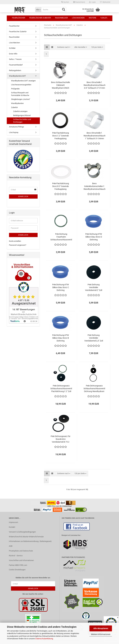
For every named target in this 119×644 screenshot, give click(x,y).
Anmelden (23, 197)
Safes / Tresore (15, 59)
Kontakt (12, 527)
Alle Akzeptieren (101, 628)
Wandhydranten (17, 103)
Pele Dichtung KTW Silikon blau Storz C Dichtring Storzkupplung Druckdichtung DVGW (61, 288)
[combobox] (64, 47)
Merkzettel (105, 2)
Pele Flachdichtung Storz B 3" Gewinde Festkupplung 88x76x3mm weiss (61, 186)
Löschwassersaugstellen (21, 85)
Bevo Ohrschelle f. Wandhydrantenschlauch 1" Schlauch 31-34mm (94, 136)
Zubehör (14, 107)
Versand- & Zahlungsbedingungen (22, 532)
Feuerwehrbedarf (16, 65)
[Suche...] (38, 10)
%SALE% (104, 18)
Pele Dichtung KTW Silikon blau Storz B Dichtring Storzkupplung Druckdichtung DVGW (61, 338)
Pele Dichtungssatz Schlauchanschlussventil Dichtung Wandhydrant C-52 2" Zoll (94, 389)
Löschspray (14, 132)
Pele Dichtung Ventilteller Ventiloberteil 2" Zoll (94, 287)
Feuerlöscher (19, 18)
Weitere (92, 18)
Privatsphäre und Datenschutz (21, 551)
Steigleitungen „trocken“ (21, 99)
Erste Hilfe (13, 54)
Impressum (13, 522)
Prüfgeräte (15, 89)
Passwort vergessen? (18, 245)
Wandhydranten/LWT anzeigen (23, 81)
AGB (11, 546)
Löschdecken (78, 18)
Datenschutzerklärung (44, 639)
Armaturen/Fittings (16, 127)
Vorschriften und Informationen (21, 560)
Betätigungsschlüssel (22, 115)
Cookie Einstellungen (17, 570)
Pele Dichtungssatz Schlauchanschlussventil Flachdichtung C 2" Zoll (61, 389)
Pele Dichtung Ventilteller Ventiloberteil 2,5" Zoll (94, 338)
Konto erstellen (15, 241)
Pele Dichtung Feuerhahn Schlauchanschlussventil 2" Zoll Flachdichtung (61, 237)
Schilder (12, 48)
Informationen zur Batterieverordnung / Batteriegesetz (30, 541)
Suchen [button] (65, 2)
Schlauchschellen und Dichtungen (22, 121)
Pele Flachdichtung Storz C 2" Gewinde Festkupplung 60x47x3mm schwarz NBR (61, 136)
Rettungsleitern (15, 70)
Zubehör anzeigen (20, 111)
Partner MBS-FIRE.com (18, 565)
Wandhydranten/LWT (17, 76)
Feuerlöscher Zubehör (40, 18)
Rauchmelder (61, 18)
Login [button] (92, 2)
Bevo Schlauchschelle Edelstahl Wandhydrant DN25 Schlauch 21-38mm (60, 85)
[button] (79, 2)
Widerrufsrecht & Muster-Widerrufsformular (26, 537)
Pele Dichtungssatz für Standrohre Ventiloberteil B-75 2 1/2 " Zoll (61, 439)
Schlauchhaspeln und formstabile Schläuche (20, 94)
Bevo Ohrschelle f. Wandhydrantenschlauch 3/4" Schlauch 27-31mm (94, 85)
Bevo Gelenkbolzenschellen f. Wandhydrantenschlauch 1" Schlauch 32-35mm (94, 186)
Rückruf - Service (16, 556)
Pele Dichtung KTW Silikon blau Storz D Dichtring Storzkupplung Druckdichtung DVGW (94, 237)
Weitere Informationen (101, 634)
